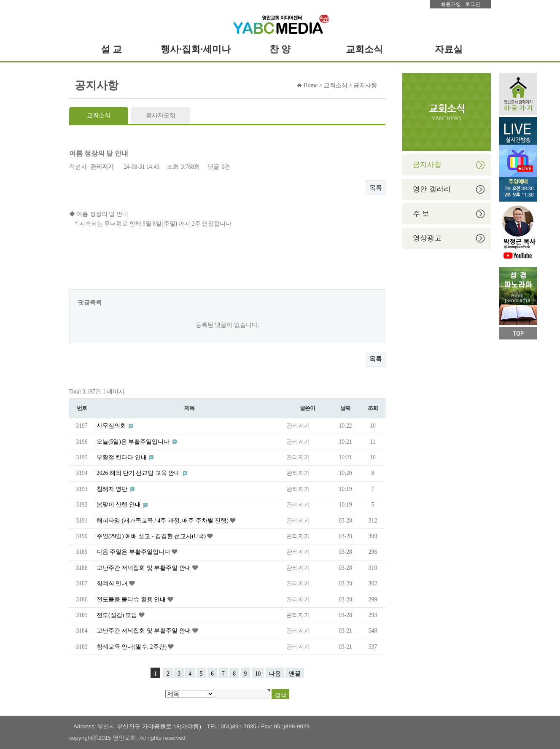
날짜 (345, 408)
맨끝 (295, 674)
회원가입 (451, 4)
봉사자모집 (161, 115)
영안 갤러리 (432, 189)
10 (258, 674)
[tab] (111, 49)
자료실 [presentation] (449, 49)
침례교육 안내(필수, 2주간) (132, 647)
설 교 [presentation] (111, 49)
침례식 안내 (113, 583)
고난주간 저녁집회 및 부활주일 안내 (144, 568)
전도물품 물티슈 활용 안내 (132, 599)
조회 (373, 408)
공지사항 (427, 165)
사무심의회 (112, 426)
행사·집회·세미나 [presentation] (196, 49)
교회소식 (99, 115)
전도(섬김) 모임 (118, 615)
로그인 (473, 4)
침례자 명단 (113, 489)
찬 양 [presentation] (280, 49)
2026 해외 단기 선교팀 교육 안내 (139, 473)
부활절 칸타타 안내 (122, 457)
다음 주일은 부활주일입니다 (134, 552)
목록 (376, 188)
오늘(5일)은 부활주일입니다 (134, 442)
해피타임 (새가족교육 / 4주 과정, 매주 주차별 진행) (163, 521)
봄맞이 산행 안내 (119, 505)
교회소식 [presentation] (364, 49)
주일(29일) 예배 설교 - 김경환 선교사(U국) (152, 536)
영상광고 (427, 238)
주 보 (421, 214)
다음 (275, 674)
